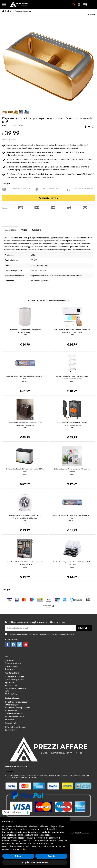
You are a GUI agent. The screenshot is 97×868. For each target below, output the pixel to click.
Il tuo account (11, 710)
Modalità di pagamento (15, 688)
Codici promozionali (14, 713)
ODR (7, 691)
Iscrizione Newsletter (15, 716)
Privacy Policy (42, 634)
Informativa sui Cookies (16, 727)
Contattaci (10, 669)
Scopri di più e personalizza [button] (35, 862)
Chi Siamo (9, 660)
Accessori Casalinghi (23, 11)
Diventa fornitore (13, 663)
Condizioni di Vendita (15, 677)
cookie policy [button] (44, 835)
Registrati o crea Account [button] (17, 702)
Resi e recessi (11, 685)
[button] (79, 5)
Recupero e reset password (18, 708)
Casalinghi (8, 11)
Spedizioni (10, 682)
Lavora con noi (12, 666)
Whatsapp (10, 719)
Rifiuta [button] (18, 856)
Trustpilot (91, 15)
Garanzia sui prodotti (14, 680)
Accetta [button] (51, 856)
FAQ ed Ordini (12, 694)
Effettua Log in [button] (12, 705)
